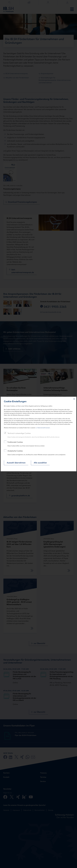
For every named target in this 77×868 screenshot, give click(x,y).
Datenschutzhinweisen (44, 428)
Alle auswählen (40, 463)
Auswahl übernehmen (16, 463)
